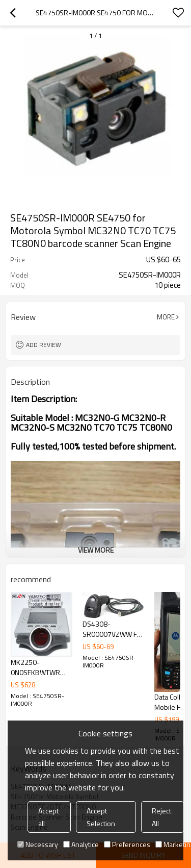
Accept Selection (101, 817)
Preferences (127, 844)
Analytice (81, 844)
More (166, 317)
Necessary (38, 844)
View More (96, 550)
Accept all (48, 817)
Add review (44, 345)
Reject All (161, 817)
